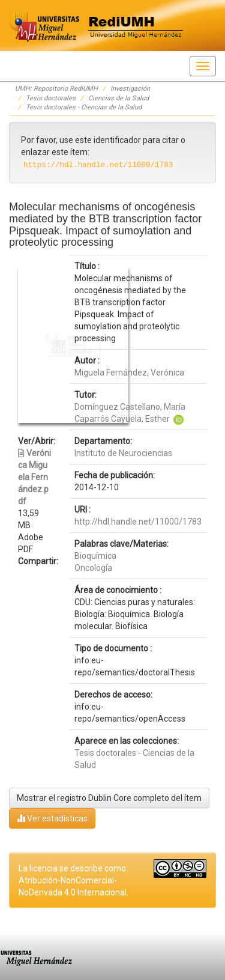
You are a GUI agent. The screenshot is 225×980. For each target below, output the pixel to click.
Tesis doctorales (51, 98)
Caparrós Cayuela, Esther (122, 419)
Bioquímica (95, 556)
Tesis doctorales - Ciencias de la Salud (84, 107)
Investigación (130, 89)
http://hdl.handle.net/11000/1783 (138, 522)
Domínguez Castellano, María (130, 407)
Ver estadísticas (52, 818)
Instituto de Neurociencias (123, 453)
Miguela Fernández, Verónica (129, 373)
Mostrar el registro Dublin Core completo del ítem (109, 798)
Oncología (93, 568)
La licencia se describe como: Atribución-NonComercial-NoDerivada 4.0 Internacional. (73, 880)
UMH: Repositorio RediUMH (56, 89)
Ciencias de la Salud (118, 98)
